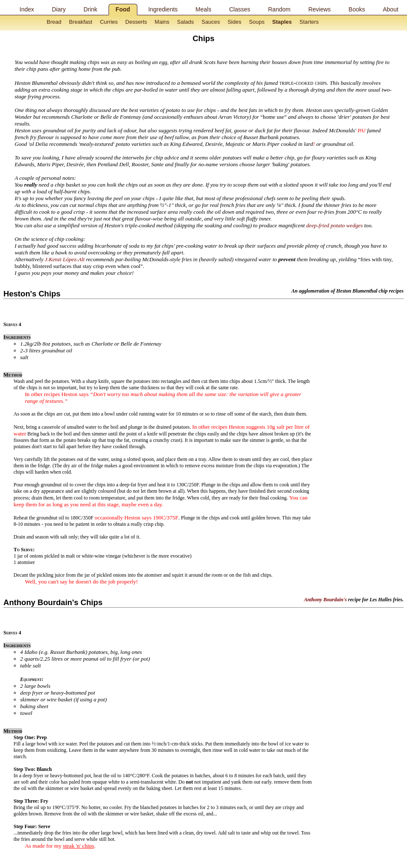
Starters (309, 22)
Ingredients (163, 9)
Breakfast (81, 22)
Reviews (319, 9)
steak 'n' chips (78, 846)
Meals (203, 9)
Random (279, 9)
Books (357, 9)
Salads (186, 22)
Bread (54, 22)
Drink (91, 9)
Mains (162, 22)
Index (27, 9)
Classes (240, 9)
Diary (59, 9)
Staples (282, 22)
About (391, 9)
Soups (257, 22)
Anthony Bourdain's (325, 600)
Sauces (210, 22)
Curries (109, 22)
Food (123, 9)
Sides (235, 22)
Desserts (136, 22)
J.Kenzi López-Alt (65, 259)
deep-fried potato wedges (334, 225)
